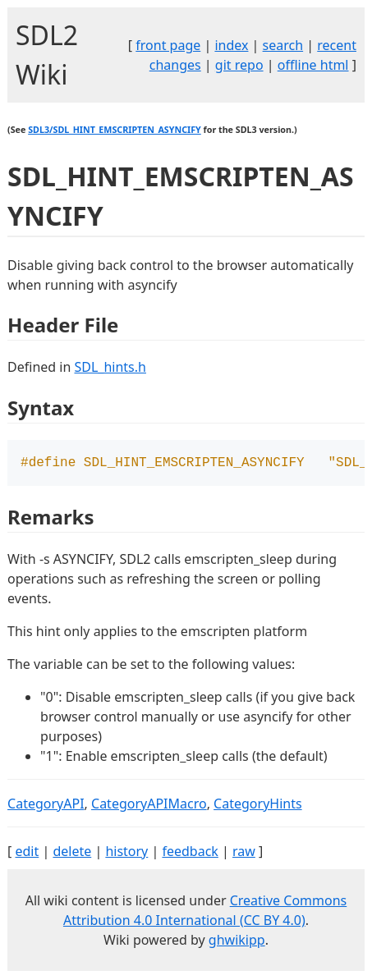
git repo (239, 65)
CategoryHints (258, 805)
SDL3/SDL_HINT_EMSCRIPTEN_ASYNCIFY (115, 130)
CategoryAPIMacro (149, 805)
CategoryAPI (46, 805)
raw (244, 853)
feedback (190, 853)
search (283, 45)
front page (168, 45)
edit (27, 853)
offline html (313, 65)
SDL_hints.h (110, 367)
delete (72, 853)
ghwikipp (237, 941)
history (126, 853)
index (231, 45)
